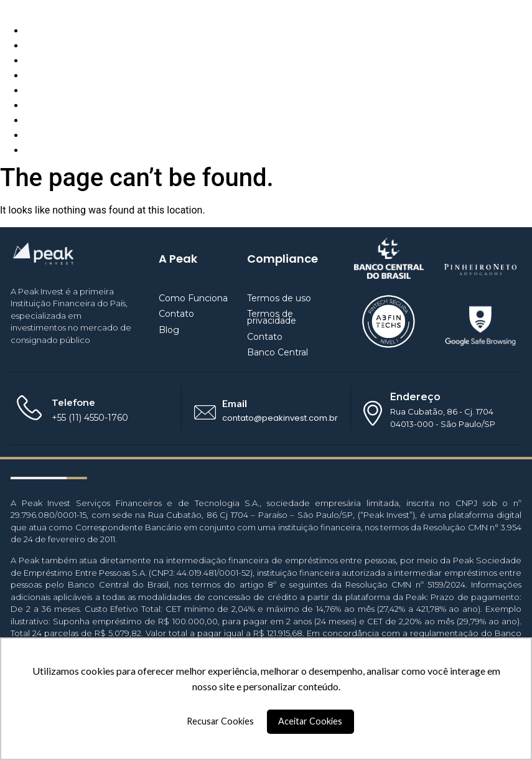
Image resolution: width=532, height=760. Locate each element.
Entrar (38, 150)
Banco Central (278, 352)
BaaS (36, 106)
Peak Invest (26, 7)
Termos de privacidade (272, 317)
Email (235, 403)
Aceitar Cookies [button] (310, 721)
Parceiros (46, 91)
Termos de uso (279, 298)
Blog (35, 61)
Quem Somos (55, 46)
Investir (41, 120)
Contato (43, 76)
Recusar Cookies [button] (220, 721)
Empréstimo (52, 135)
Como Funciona (60, 31)
